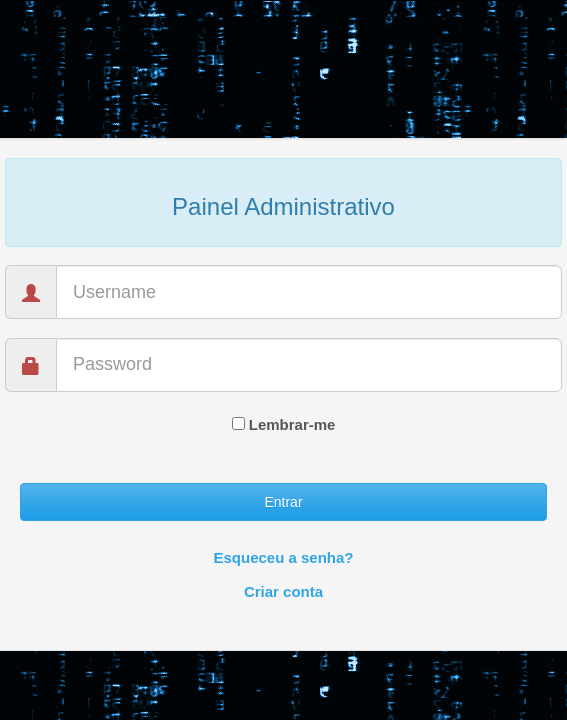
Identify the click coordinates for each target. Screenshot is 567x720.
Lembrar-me (284, 424)
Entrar (283, 502)
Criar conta (283, 591)
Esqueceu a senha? (283, 557)
